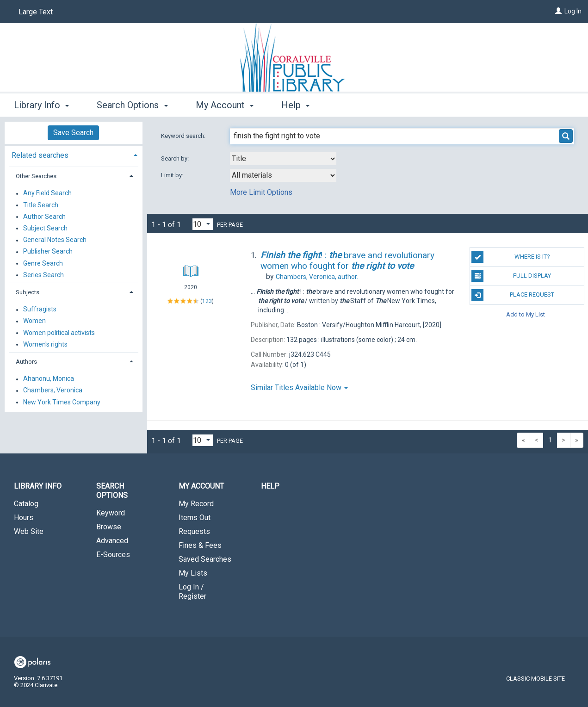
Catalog (26, 504)
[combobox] (283, 159)
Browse (109, 527)
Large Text (36, 12)
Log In (573, 11)
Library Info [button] (41, 105)
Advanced (112, 541)
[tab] (74, 154)
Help (270, 486)
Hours (24, 518)
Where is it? (511, 257)
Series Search (43, 275)
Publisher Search (48, 252)
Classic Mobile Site (535, 679)
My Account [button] (225, 105)
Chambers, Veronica (53, 391)
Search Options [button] (132, 105)
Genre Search (43, 263)
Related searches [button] (40, 155)
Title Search (41, 205)
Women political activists (59, 333)
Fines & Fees (200, 545)
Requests (194, 531)
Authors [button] (26, 362)
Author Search (44, 217)
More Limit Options (261, 192)
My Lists (193, 573)
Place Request (513, 295)
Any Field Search (47, 193)
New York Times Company (62, 402)
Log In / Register (192, 592)
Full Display (511, 276)
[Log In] (558, 11)
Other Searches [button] (36, 176)
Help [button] (295, 105)
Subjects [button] (28, 292)
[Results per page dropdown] (203, 224)
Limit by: (173, 175)
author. (317, 277)
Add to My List (526, 314)
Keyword (111, 513)
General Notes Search (55, 240)
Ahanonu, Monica (49, 379)
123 (207, 301)
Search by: (176, 158)
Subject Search (45, 228)
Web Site (29, 531)
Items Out (195, 518)
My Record (196, 504)
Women (34, 321)
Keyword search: (184, 136)
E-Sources (113, 555)
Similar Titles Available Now (299, 388)
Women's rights (45, 344)
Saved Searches (205, 559)
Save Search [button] (73, 133)
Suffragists (40, 310)
